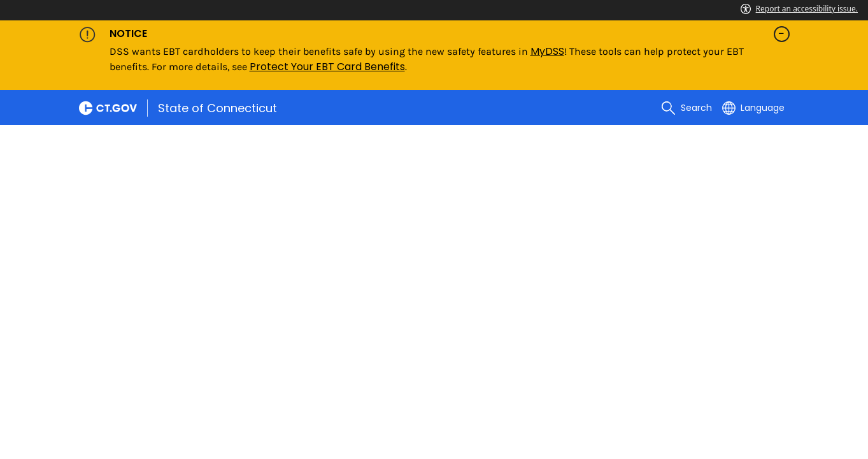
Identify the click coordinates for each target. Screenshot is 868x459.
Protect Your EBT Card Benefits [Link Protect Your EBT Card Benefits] (327, 67)
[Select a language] (753, 108)
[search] (687, 108)
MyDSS (547, 51)
